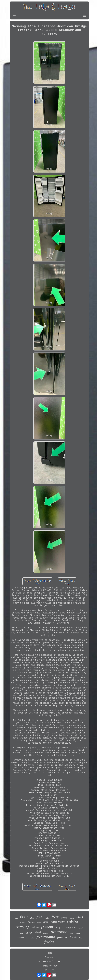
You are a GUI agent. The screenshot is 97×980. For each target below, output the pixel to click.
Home (49, 953)
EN (46, 970)
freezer (47, 926)
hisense (31, 922)
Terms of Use (49, 966)
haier (78, 933)
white (35, 927)
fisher (72, 934)
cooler (32, 938)
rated (21, 933)
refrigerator (58, 922)
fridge (49, 942)
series (47, 918)
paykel (81, 928)
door (24, 917)
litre (80, 938)
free (39, 917)
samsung (23, 927)
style (60, 928)
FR (53, 970)
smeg (46, 922)
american (59, 932)
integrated (71, 927)
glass (32, 918)
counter (23, 922)
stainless (73, 921)
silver (29, 933)
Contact (49, 957)
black (80, 917)
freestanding (46, 937)
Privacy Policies (49, 962)
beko (16, 918)
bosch (64, 918)
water (72, 918)
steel (38, 932)
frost (55, 917)
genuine (62, 938)
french (73, 937)
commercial (22, 938)
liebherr (46, 933)
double (39, 923)
